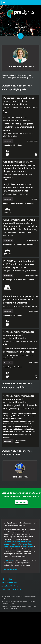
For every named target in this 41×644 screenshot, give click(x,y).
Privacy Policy (7, 579)
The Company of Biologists (12, 589)
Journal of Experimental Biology (16, 544)
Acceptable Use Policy (10, 586)
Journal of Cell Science (23, 542)
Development (9, 542)
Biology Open (28, 546)
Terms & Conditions (9, 582)
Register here (21, 502)
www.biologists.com (11, 569)
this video (9, 560)
